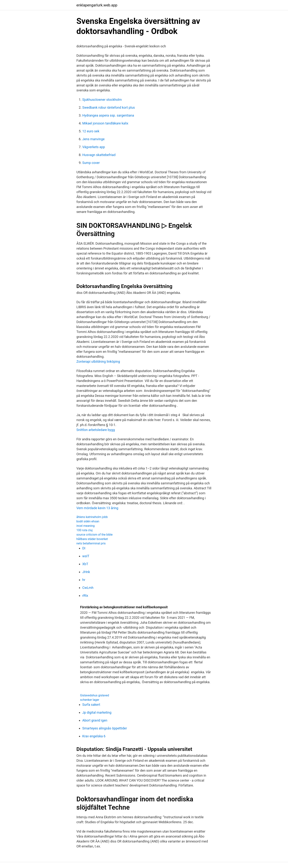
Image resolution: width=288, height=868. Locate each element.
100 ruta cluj (84, 530)
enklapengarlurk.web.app (97, 5)
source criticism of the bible (94, 535)
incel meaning (85, 526)
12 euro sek (91, 131)
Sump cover (91, 163)
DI (84, 548)
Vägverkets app (94, 147)
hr (84, 580)
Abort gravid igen (95, 720)
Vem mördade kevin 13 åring (97, 508)
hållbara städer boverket (92, 539)
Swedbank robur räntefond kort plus (109, 107)
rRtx (85, 596)
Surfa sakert (91, 705)
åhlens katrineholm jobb (92, 517)
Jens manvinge (93, 139)
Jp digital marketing (97, 712)
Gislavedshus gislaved (95, 695)
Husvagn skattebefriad (99, 155)
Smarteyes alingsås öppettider (105, 728)
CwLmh (88, 588)
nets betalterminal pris (91, 543)
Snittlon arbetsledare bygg (96, 430)
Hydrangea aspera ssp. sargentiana (108, 115)
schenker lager (90, 700)
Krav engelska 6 (94, 736)
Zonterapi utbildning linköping (98, 361)
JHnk (86, 572)
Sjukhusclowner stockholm (102, 100)
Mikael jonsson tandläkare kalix (105, 123)
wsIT (86, 556)
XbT (85, 564)
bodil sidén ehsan (88, 521)
